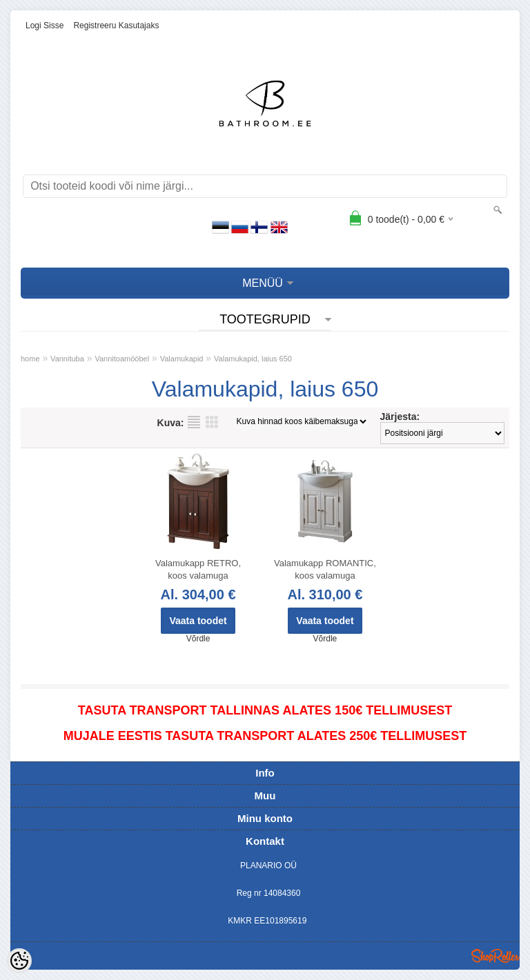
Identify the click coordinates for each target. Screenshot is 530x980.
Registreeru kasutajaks (116, 26)
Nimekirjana (194, 422)
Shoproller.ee (495, 956)
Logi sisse (45, 26)
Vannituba (67, 359)
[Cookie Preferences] (19, 961)
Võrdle (198, 639)
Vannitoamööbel (122, 359)
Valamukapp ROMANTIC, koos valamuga (325, 569)
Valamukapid (182, 359)
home (30, 359)
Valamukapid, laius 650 (253, 359)
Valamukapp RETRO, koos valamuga (198, 569)
